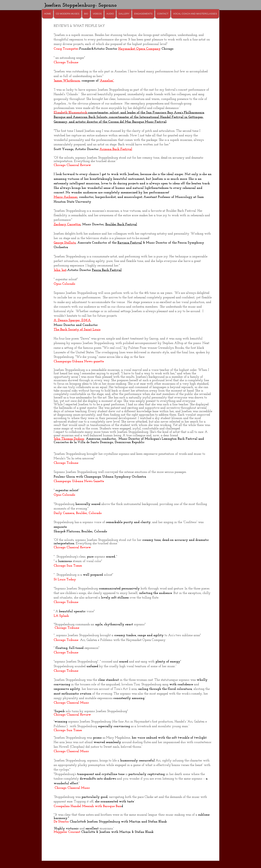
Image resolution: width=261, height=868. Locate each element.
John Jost (60, 270)
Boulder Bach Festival (121, 224)
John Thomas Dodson (69, 439)
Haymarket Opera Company (139, 49)
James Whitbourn (67, 81)
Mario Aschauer (66, 197)
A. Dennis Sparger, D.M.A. (72, 320)
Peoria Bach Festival (107, 270)
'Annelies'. (107, 81)
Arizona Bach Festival (116, 149)
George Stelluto (65, 243)
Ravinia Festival (130, 243)
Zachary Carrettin (67, 224)
